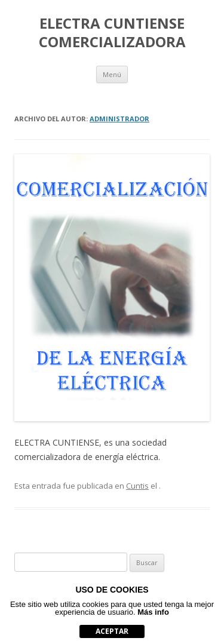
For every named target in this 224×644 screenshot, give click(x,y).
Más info (153, 612)
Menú (112, 74)
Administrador (119, 119)
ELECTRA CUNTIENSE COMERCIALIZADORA (112, 33)
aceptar (112, 631)
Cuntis (137, 486)
